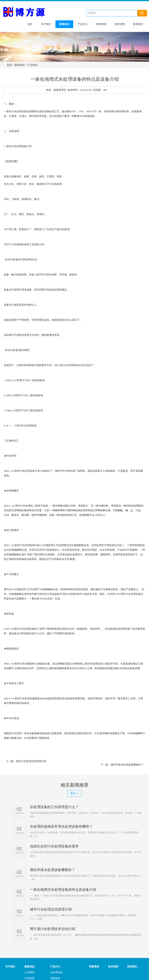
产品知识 (33, 65)
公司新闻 (29, 973)
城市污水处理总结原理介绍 (31, 761)
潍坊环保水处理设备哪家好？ (127, 765)
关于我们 (46, 24)
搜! (142, 13)
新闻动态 (64, 24)
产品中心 (83, 24)
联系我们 (138, 24)
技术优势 (120, 24)
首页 (30, 24)
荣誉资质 (101, 24)
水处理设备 (56, 973)
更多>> (75, 793)
